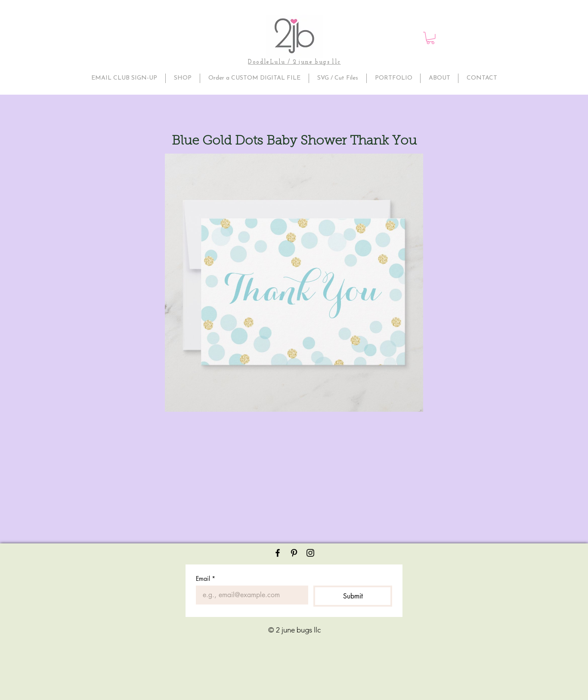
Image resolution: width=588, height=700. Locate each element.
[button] (430, 38)
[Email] (249, 595)
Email (206, 578)
